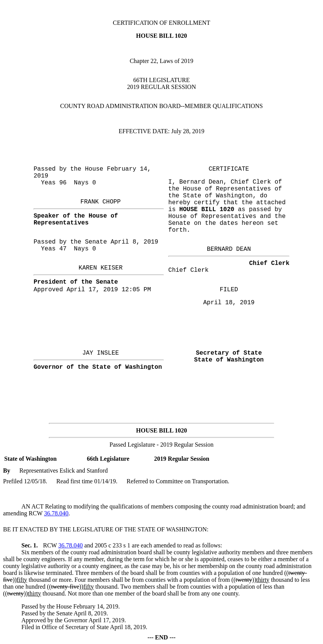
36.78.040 (56, 513)
